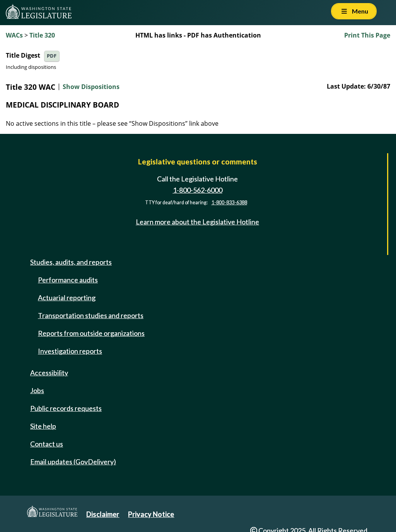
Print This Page (367, 35)
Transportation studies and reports (91, 315)
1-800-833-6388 (229, 203)
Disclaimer (103, 514)
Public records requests (66, 408)
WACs (14, 35)
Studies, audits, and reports (71, 262)
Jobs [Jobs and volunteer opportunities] (37, 390)
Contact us (47, 444)
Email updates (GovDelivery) (73, 462)
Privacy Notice (151, 514)
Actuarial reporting (67, 298)
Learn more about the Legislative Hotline (197, 222)
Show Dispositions (91, 87)
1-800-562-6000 (198, 190)
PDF (52, 56)
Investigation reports (70, 351)
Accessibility (49, 373)
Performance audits (68, 280)
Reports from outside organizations (91, 333)
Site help (43, 426)
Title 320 (42, 35)
